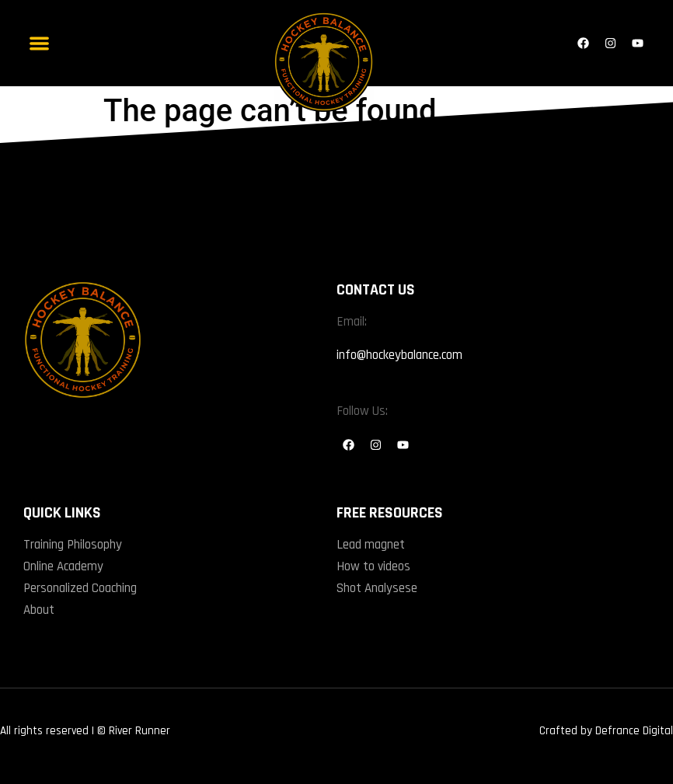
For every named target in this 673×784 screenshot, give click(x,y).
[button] (39, 43)
